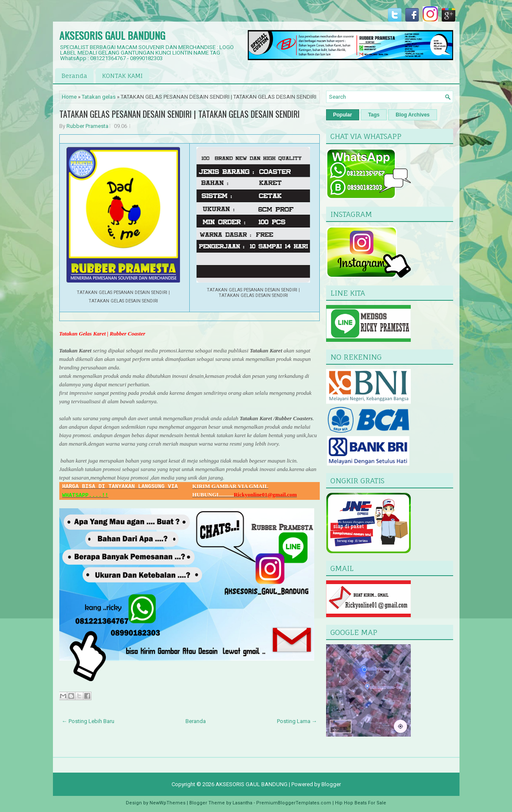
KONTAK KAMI (122, 76)
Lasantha (242, 803)
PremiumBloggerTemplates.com (294, 803)
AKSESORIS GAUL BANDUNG (112, 35)
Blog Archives (412, 115)
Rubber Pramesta (87, 126)
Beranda (74, 76)
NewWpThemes (167, 803)
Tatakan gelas (99, 97)
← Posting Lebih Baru (88, 721)
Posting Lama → (297, 721)
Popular (343, 115)
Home (69, 97)
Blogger (331, 784)
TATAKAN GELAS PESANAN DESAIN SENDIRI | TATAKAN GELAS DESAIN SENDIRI (180, 114)
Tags (374, 115)
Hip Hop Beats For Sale (361, 803)
